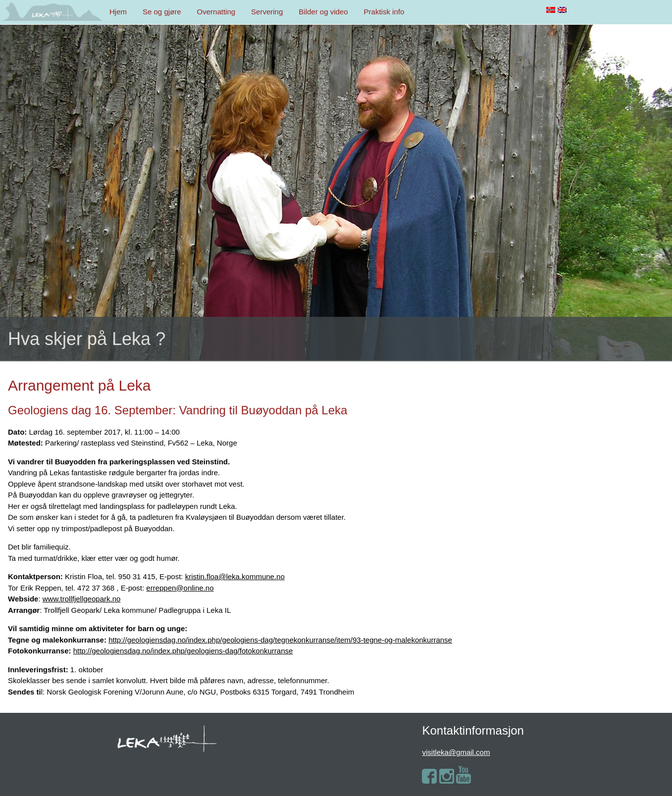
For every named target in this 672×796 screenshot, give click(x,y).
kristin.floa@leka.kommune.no (235, 576)
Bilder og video (323, 12)
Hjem (118, 12)
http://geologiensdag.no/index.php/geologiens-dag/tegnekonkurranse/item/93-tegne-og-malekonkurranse (280, 640)
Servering (267, 12)
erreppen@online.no (180, 588)
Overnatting (216, 12)
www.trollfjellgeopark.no (82, 599)
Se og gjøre (162, 12)
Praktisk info (384, 12)
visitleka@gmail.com (456, 752)
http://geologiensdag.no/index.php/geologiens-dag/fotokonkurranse (183, 651)
